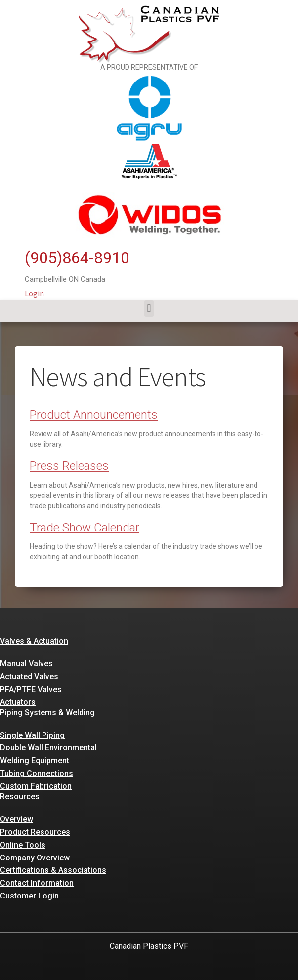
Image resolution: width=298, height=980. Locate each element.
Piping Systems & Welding (47, 713)
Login (34, 293)
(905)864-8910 (77, 258)
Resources (20, 796)
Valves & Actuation (34, 641)
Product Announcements (94, 415)
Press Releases (69, 466)
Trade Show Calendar (85, 528)
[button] (149, 308)
